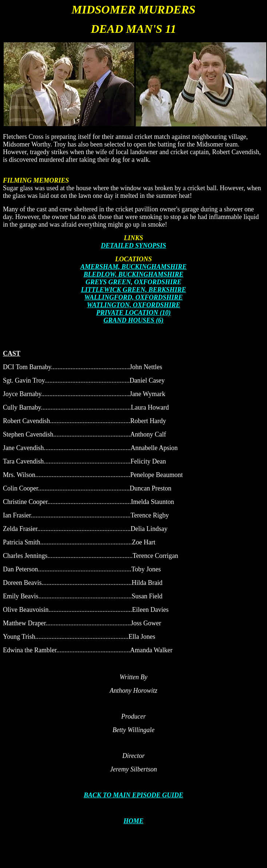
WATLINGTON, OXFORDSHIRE (133, 305)
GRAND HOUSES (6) (133, 320)
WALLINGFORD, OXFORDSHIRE (134, 297)
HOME (133, 821)
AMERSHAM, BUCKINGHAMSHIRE (133, 267)
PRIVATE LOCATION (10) (134, 313)
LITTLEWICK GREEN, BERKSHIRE (134, 290)
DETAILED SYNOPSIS (133, 246)
